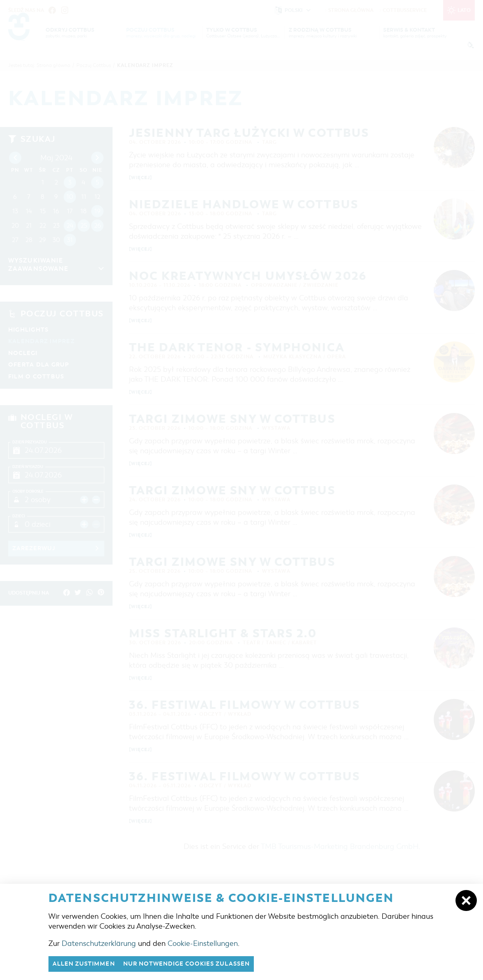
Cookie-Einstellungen (203, 943)
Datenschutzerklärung (99, 943)
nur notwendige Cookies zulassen (196, 964)
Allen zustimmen (86, 964)
